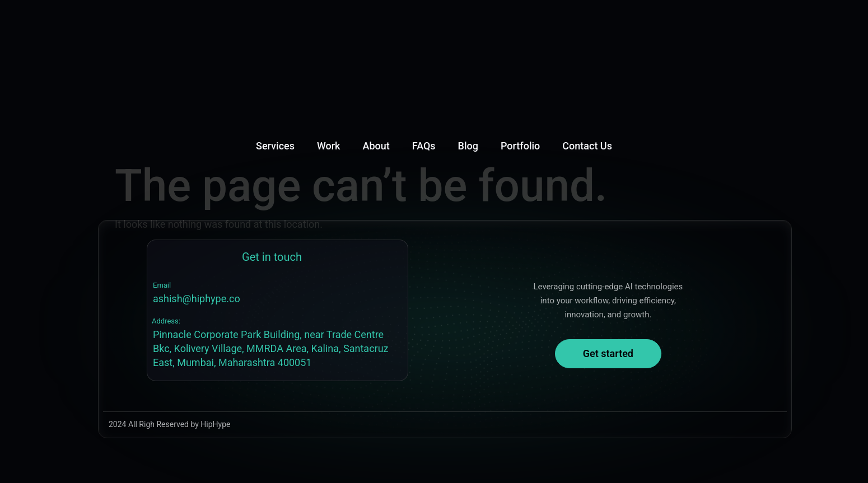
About (376, 146)
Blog (468, 146)
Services (275, 146)
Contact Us (587, 146)
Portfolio (520, 146)
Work (329, 146)
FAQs (424, 146)
